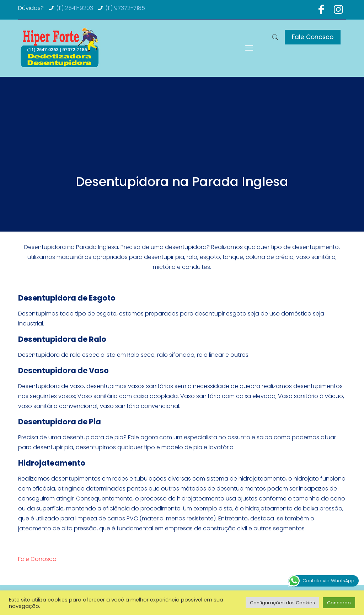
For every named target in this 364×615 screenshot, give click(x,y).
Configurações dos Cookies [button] (282, 603)
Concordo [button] (339, 603)
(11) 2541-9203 (75, 8)
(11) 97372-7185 (125, 8)
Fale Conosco (313, 37)
